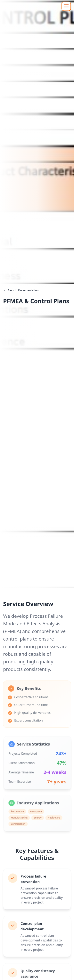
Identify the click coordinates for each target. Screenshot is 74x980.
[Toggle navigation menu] (66, 6)
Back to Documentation (21, 291)
